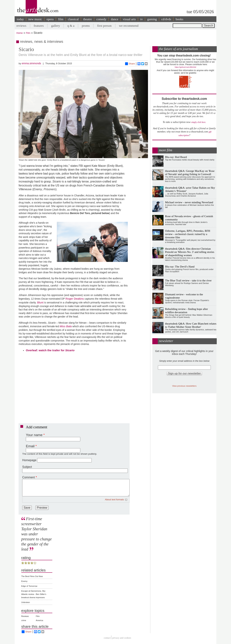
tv (141, 19)
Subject (27, 467)
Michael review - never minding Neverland (189, 202)
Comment (28, 477)
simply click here (198, 122)
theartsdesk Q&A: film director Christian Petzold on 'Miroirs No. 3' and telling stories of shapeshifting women (190, 252)
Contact (107, 638)
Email (30, 446)
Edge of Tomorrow (29, 586)
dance (115, 19)
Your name (34, 435)
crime (24, 620)
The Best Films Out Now (32, 576)
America (40, 620)
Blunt (40, 302)
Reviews (25, 616)
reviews (21, 26)
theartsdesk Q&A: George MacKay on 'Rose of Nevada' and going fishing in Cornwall (190, 172)
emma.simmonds (31, 63)
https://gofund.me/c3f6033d (185, 67)
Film (28, 33)
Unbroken (26, 602)
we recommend (129, 26)
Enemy (24, 581)
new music (35, 19)
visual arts (129, 19)
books (179, 19)
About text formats (114, 500)
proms (86, 26)
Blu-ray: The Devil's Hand (180, 266)
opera (50, 19)
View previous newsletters (184, 386)
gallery (55, 26)
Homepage (29, 460)
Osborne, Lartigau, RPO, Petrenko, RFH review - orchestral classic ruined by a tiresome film (188, 234)
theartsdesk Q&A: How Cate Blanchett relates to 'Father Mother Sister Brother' (191, 325)
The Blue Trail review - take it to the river (188, 280)
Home (20, 33)
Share (130, 64)
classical (73, 19)
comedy (101, 19)
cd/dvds (166, 19)
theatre (88, 19)
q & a (71, 26)
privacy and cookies (122, 638)
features (39, 26)
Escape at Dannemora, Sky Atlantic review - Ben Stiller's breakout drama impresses (34, 594)
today (20, 19)
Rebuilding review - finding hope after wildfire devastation (187, 311)
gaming (152, 19)
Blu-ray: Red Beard (176, 157)
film (61, 19)
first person (104, 26)
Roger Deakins (75, 299)
